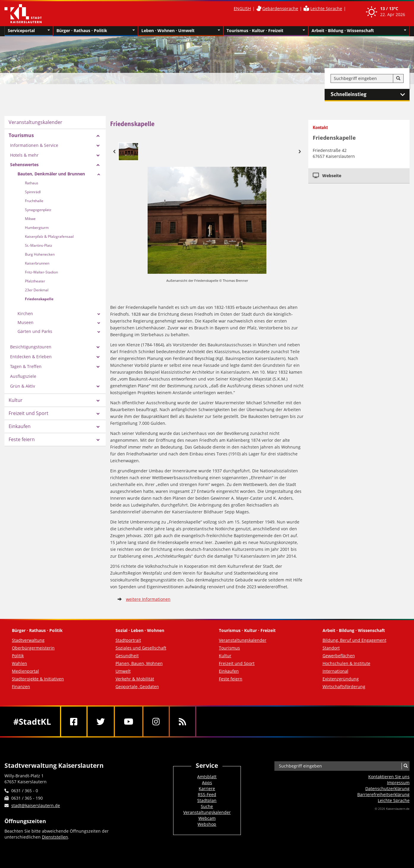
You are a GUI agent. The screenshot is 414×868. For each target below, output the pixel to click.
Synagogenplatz (38, 210)
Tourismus (21, 135)
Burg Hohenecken (40, 254)
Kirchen (25, 313)
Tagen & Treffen (26, 366)
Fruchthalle (34, 201)
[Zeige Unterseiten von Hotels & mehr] (98, 155)
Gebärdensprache (280, 8)
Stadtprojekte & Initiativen (38, 679)
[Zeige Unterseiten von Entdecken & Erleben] (98, 357)
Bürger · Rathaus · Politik (96, 31)
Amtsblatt (207, 777)
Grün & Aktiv (23, 386)
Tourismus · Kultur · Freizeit (266, 31)
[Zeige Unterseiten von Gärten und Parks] (99, 332)
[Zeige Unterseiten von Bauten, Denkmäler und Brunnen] (99, 174)
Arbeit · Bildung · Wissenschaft (359, 31)
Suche (207, 806)
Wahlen (19, 663)
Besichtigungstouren (31, 347)
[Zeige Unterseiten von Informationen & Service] (98, 146)
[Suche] (398, 78)
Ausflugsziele (23, 376)
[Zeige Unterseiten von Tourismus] (98, 136)
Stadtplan (207, 800)
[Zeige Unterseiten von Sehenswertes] (98, 165)
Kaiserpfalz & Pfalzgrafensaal (49, 236)
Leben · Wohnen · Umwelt (181, 31)
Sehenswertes (24, 165)
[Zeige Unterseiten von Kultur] (98, 401)
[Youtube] (129, 721)
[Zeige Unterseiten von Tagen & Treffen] (98, 367)
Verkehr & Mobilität (135, 679)
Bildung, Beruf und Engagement (354, 640)
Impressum (398, 783)
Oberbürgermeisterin (33, 648)
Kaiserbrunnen (37, 263)
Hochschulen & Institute (346, 663)
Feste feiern (22, 439)
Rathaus (32, 183)
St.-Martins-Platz (39, 245)
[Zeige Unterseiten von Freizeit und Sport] (98, 414)
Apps (207, 783)
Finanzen (21, 687)
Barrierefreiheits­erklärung (383, 794)
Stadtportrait (128, 640)
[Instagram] (156, 721)
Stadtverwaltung (28, 640)
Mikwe (30, 219)
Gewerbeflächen (339, 656)
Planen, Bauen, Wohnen (139, 663)
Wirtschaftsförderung (344, 687)
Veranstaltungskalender (35, 122)
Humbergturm (37, 228)
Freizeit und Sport (29, 413)
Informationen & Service (34, 145)
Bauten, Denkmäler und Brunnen (51, 174)
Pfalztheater (35, 281)
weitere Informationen (148, 599)
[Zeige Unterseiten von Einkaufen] (98, 427)
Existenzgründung (341, 679)
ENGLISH (242, 8)
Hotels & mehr (24, 155)
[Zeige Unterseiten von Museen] (99, 323)
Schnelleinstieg (370, 95)
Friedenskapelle (39, 299)
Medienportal (25, 671)
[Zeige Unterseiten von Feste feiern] (98, 440)
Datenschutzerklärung (387, 788)
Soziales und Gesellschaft (141, 648)
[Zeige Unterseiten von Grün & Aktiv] (98, 386)
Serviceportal (29, 31)
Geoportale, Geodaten (137, 687)
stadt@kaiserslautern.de (36, 805)
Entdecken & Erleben (31, 357)
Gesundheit (127, 656)
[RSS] (182, 721)
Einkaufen (20, 426)
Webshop (207, 824)
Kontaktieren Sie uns (389, 777)
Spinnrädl (33, 192)
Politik (18, 656)
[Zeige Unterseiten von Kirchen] (99, 314)
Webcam (207, 818)
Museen (26, 322)
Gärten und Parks (35, 331)
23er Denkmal (37, 290)
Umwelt (123, 671)
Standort (331, 648)
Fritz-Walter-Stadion (41, 272)
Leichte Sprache (326, 8)
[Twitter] (101, 721)
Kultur (16, 400)
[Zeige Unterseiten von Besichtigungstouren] (98, 347)
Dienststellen (55, 837)
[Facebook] (74, 721)
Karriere (207, 788)
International (335, 671)
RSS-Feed (207, 794)
